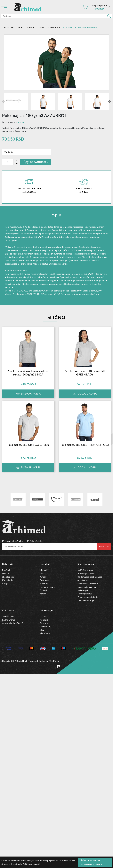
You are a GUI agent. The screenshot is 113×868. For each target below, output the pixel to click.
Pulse (42, 573)
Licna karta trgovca (87, 587)
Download (45, 626)
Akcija (5, 583)
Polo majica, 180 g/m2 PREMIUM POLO (85, 445)
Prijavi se (104, 546)
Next (109, 102)
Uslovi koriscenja (86, 600)
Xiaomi (43, 594)
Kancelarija (8, 580)
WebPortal (54, 661)
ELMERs (44, 583)
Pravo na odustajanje (88, 597)
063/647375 (8, 616)
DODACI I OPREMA (25, 27)
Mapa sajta (45, 633)
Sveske (5, 573)
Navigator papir (47, 587)
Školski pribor (9, 577)
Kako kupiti (83, 590)
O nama (44, 616)
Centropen (45, 580)
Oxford (43, 590)
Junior (43, 577)
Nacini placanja (85, 594)
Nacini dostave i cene (88, 583)
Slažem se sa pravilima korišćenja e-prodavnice (91, 862)
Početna (9, 27)
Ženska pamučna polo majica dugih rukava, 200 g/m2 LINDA (28, 373)
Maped (43, 570)
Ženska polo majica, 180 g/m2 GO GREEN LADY (85, 373)
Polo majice (54, 27)
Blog (42, 630)
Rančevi (6, 570)
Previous (4, 102)
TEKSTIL (41, 27)
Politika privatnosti (87, 573)
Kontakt (44, 620)
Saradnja (44, 623)
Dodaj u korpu (36, 162)
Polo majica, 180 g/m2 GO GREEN (28, 445)
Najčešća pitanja (85, 570)
